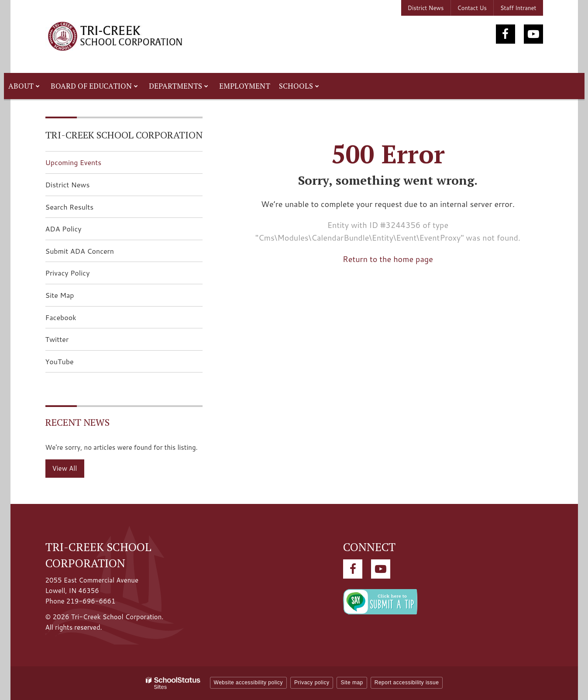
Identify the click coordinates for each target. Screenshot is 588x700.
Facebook (75, 320)
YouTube (73, 364)
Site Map (60, 295)
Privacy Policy (68, 273)
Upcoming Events (74, 162)
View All (65, 468)
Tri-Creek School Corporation (124, 135)
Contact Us (472, 8)
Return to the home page (388, 259)
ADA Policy (64, 229)
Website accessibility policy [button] (249, 683)
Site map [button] (352, 683)
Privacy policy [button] (312, 683)
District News (426, 8)
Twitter (71, 342)
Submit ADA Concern (80, 251)
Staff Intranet (518, 8)
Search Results (70, 207)
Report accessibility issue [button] (407, 683)
